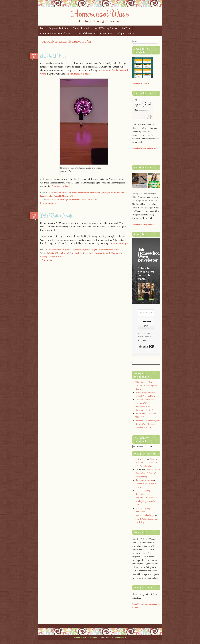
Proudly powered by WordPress (86, 637)
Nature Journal (81, 28)
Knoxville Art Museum (92, 253)
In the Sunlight (91, 250)
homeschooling (47, 196)
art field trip (119, 193)
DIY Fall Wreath (56, 216)
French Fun (106, 34)
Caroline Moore (120, 637)
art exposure (108, 193)
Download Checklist (141, 84)
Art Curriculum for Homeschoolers (87, 193)
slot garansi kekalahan (144, 480)
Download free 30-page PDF (144, 148)
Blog (42, 28)
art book (55, 193)
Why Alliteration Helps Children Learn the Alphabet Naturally (146, 386)
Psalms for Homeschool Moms (56, 34)
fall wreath (66, 250)
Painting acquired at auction (52, 257)
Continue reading (60, 186)
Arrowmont (51, 200)
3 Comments (46, 260)
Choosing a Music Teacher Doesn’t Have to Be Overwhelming (147, 463)
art (49, 193)
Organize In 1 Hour (59, 28)
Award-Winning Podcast (105, 28)
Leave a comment (48, 203)
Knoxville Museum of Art (79, 74)
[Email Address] (146, 313)
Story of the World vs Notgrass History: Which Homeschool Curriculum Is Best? (148, 424)
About (131, 34)
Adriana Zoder (141, 459)
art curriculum (65, 193)
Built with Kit (146, 346)
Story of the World (86, 34)
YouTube (126, 28)
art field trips (63, 200)
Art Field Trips (53, 56)
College (120, 34)
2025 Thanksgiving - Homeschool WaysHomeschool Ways (145, 494)
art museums (74, 200)
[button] (146, 292)
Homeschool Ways (100, 13)
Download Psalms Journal (143, 225)
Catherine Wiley (54, 250)
